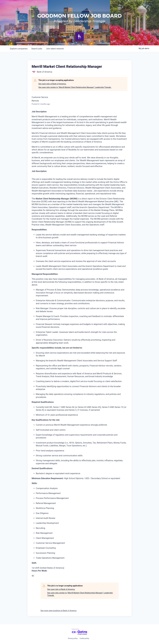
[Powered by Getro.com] (80, 632)
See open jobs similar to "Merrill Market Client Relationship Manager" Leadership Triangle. (75, 87)
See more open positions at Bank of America (59, 611)
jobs (37, 49)
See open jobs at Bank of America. (52, 84)
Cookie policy (84, 638)
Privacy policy (73, 638)
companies (19, 49)
